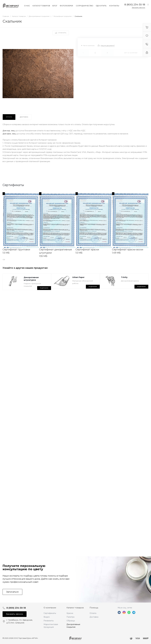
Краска (70, 613)
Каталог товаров (75, 608)
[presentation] (3, 260)
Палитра (70, 617)
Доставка (94, 617)
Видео (47, 617)
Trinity (124, 277)
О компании (50, 608)
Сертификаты (50, 613)
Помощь (94, 608)
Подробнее (44, 288)
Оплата (93, 613)
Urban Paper (78, 277)
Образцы (71, 621)
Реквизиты (49, 621)
